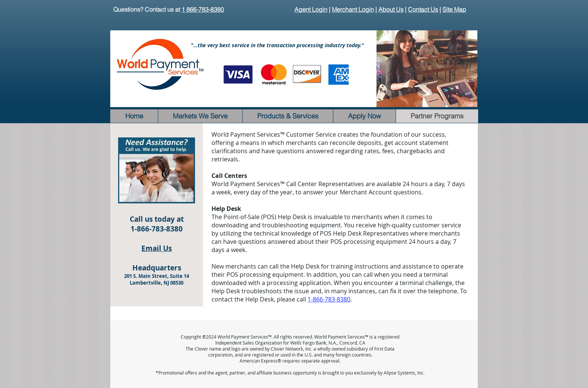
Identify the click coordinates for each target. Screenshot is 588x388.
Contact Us (423, 9)
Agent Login (311, 9)
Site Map (454, 9)
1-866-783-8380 (329, 299)
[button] (427, 69)
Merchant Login (353, 9)
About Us (391, 9)
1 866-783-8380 (203, 9)
